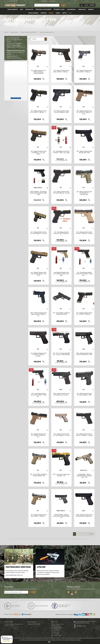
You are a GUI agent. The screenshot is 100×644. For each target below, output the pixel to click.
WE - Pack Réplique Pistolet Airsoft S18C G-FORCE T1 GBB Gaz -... (84, 274)
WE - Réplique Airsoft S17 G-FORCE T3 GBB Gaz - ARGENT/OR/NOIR (39, 72)
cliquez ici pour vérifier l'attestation (82, 623)
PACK (22, 10)
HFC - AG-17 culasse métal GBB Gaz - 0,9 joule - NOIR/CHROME (61, 354)
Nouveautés (29, 10)
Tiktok (72, 593)
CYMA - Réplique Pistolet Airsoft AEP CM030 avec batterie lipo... (84, 516)
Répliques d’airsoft (56, 626)
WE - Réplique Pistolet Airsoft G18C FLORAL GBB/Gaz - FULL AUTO (39, 274)
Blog (70, 13)
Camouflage (82, 10)
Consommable (71, 10)
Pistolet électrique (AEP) (13, 38)
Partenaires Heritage (18, 567)
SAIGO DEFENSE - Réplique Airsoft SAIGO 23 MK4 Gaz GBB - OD (61, 516)
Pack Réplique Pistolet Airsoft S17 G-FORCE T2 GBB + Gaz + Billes (61, 274)
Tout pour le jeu (55, 631)
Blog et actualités (55, 634)
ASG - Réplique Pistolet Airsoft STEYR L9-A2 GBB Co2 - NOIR (84, 354)
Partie (64, 13)
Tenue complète (13, 10)
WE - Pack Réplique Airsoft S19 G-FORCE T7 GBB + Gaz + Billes (61, 152)
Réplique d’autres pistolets (14, 58)
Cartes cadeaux (33, 13)
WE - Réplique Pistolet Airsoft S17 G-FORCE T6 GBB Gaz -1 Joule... (84, 112)
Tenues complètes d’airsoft (57, 624)
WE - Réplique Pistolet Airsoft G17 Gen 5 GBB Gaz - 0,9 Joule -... (61, 435)
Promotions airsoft (56, 632)
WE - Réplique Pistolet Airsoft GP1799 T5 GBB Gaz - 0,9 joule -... (61, 193)
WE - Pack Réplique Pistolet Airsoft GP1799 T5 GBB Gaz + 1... (61, 234)
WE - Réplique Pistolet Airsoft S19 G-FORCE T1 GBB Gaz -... (84, 71)
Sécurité (44, 13)
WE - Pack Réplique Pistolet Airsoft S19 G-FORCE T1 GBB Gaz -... (39, 395)
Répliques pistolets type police (16, 51)
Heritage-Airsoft (81, 626)
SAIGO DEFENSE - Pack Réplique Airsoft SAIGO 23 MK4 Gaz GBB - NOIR (39, 193)
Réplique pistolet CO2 (12, 56)
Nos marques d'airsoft (56, 635)
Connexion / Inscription (48, 1)
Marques (91, 10)
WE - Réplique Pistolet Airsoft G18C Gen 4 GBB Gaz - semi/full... (39, 355)
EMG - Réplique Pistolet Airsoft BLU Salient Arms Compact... (61, 394)
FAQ (52, 637)
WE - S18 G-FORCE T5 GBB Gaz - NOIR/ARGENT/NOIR (61, 314)
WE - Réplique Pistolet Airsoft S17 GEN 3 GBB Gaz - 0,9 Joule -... (39, 234)
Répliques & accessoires (43, 10)
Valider (63, 5)
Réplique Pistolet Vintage (13, 45)
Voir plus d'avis (16, 98)
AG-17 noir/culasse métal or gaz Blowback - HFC (61, 475)
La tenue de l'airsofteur (57, 627)
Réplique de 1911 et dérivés (14, 43)
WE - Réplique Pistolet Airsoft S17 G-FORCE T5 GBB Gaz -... (84, 314)
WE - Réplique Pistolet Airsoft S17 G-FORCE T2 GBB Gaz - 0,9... (39, 435)
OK (49, 642)
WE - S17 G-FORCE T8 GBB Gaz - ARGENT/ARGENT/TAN (39, 475)
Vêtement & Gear (59, 10)
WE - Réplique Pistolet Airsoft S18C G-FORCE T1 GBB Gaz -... (61, 71)
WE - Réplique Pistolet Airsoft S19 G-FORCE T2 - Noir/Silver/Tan (84, 193)
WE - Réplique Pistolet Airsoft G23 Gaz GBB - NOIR (84, 152)
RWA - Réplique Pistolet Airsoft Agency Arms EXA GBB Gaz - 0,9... (39, 314)
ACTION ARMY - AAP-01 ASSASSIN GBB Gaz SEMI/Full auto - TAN (84, 476)
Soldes (51, 13)
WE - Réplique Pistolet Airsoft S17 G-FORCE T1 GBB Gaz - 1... (39, 112)
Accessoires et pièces (56, 629)
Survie (58, 13)
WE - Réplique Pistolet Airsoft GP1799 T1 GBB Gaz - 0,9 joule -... (84, 234)
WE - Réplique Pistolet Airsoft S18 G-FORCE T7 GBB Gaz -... (39, 516)
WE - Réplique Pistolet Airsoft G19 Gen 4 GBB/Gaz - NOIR (61, 112)
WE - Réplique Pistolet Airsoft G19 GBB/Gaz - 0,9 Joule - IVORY (39, 153)
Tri (29, 39)
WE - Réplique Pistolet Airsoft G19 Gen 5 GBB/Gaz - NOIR (84, 394)
